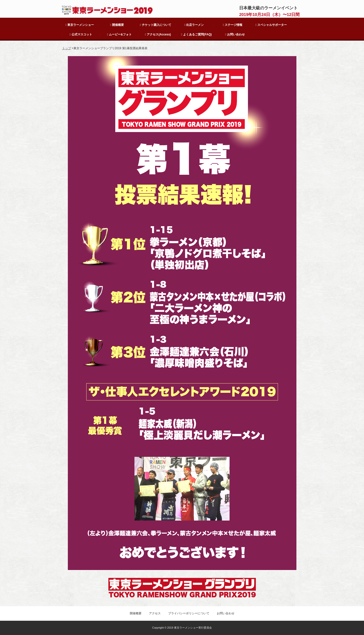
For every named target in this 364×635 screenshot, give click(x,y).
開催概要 (117, 25)
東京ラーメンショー (80, 25)
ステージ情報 (233, 25)
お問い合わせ (235, 34)
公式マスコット (81, 34)
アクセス (155, 613)
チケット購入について (156, 25)
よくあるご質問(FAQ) (196, 34)
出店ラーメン (194, 25)
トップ (67, 48)
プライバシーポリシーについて (189, 613)
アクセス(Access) (158, 34)
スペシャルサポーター (271, 25)
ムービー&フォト (119, 34)
